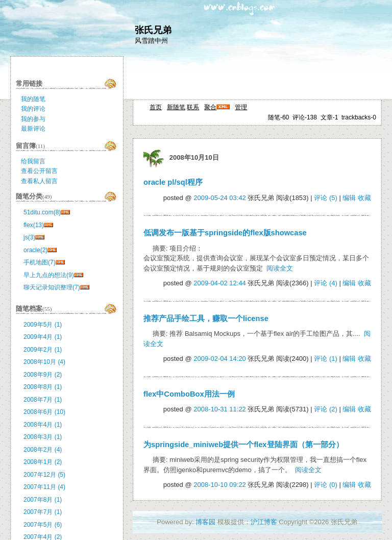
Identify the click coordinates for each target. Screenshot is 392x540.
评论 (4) (326, 283)
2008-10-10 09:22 (220, 485)
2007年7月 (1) (43, 512)
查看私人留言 (39, 181)
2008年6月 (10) (44, 412)
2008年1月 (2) (43, 462)
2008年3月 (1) (43, 437)
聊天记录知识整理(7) (52, 287)
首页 (156, 107)
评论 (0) (326, 485)
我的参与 (33, 119)
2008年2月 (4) (43, 450)
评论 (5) (326, 198)
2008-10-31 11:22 (220, 409)
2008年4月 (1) (43, 425)
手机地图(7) (40, 262)
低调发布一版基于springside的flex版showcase (225, 233)
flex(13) (34, 225)
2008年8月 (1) (43, 387)
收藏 (364, 198)
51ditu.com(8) (42, 212)
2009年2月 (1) (43, 350)
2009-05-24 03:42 (220, 198)
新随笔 (176, 107)
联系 (193, 107)
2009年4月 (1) (43, 337)
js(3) (29, 237)
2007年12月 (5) (44, 475)
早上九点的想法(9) (49, 275)
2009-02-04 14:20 (220, 359)
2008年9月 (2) (43, 375)
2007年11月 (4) (44, 487)
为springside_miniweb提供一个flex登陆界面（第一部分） (243, 445)
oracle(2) (35, 250)
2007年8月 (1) (43, 500)
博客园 (205, 522)
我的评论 (33, 109)
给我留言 (33, 161)
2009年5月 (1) (43, 325)
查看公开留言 (39, 171)
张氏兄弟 (153, 30)
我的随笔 (33, 99)
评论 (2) (326, 409)
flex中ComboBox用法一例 (189, 394)
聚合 (210, 107)
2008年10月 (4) (44, 362)
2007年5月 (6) (43, 525)
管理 (241, 107)
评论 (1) (326, 359)
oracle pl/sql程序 (173, 182)
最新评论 (33, 129)
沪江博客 (264, 522)
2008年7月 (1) (43, 400)
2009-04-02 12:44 (220, 283)
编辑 (349, 198)
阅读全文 (280, 268)
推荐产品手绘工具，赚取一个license (206, 318)
